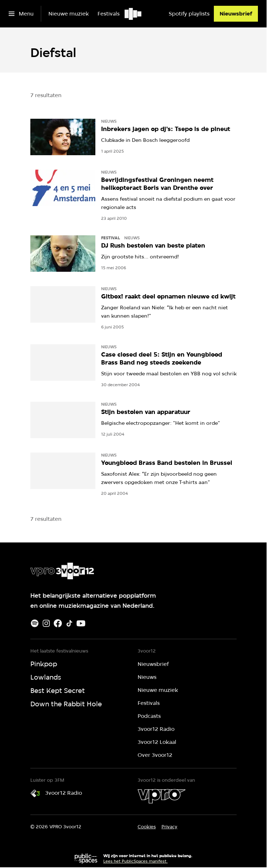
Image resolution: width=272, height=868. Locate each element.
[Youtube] (81, 623)
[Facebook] (58, 623)
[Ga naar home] (133, 14)
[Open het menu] (21, 14)
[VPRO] (161, 796)
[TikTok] (69, 623)
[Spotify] (35, 623)
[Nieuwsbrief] (236, 14)
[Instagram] (46, 623)
